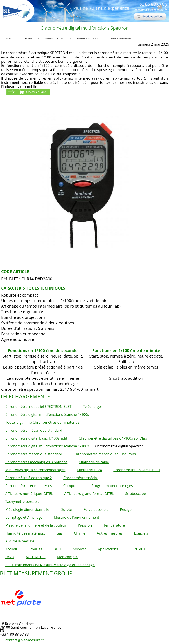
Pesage (126, 509)
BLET (57, 549)
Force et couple (96, 509)
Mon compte (67, 557)
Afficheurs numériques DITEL (29, 494)
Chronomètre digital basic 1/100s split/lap (113, 438)
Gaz (59, 533)
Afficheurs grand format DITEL (89, 494)
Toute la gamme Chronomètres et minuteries (42, 422)
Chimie (80, 533)
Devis (10, 557)
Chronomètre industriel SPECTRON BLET (38, 407)
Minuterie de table (94, 462)
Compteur (72, 486)
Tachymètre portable (22, 502)
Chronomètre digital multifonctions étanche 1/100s (47, 414)
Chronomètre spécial (81, 478)
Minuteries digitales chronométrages (35, 470)
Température (114, 525)
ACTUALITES (35, 557)
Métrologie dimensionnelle (27, 509)
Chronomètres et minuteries (29, 486)
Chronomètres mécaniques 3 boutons (36, 462)
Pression (85, 525)
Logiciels (141, 533)
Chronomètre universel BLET (137, 470)
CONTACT (137, 549)
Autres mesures (110, 533)
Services (80, 549)
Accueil (11, 549)
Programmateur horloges (112, 486)
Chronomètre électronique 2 (29, 478)
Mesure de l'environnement (77, 517)
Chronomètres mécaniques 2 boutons (105, 454)
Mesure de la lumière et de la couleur (36, 525)
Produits (35, 549)
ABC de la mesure (20, 541)
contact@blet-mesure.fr (25, 640)
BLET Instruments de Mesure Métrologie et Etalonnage (50, 565)
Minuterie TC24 (90, 470)
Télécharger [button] (92, 407)
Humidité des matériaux (25, 533)
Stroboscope (136, 494)
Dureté (66, 509)
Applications (108, 549)
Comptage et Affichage (24, 517)
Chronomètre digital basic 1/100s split (36, 438)
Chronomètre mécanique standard (34, 430)
